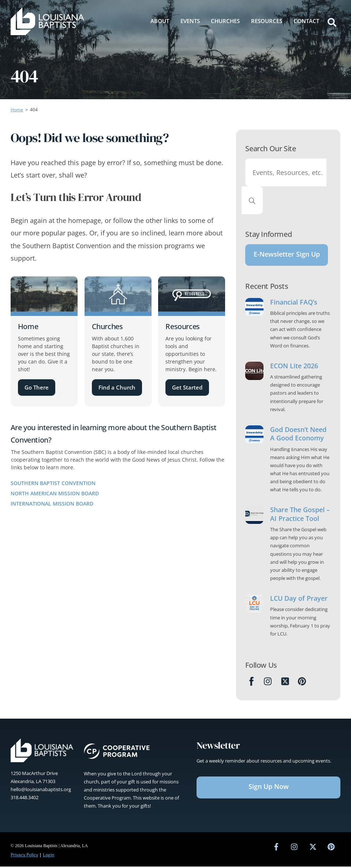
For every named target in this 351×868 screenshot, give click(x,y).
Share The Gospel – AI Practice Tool (300, 515)
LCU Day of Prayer (299, 599)
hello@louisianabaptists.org (41, 790)
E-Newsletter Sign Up (287, 255)
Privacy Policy (24, 856)
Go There (37, 387)
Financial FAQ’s (294, 303)
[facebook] (276, 847)
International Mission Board (52, 504)
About (160, 21)
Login (49, 856)
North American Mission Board (55, 493)
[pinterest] (331, 847)
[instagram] (295, 847)
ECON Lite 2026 (294, 367)
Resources (267, 21)
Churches (225, 21)
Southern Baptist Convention (53, 483)
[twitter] (313, 847)
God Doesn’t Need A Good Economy (298, 435)
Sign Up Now (269, 787)
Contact (306, 21)
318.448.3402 (25, 798)
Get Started (187, 387)
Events (190, 21)
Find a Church (117, 387)
